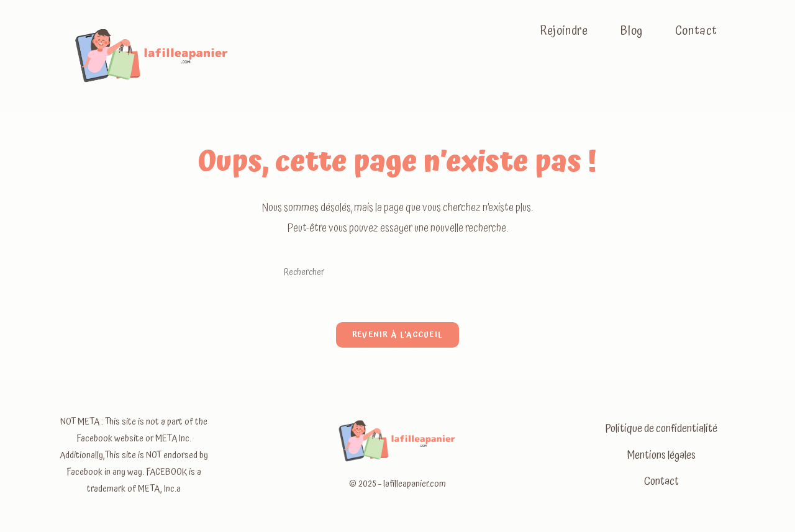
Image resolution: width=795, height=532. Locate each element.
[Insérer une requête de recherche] (397, 273)
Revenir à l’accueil (398, 335)
